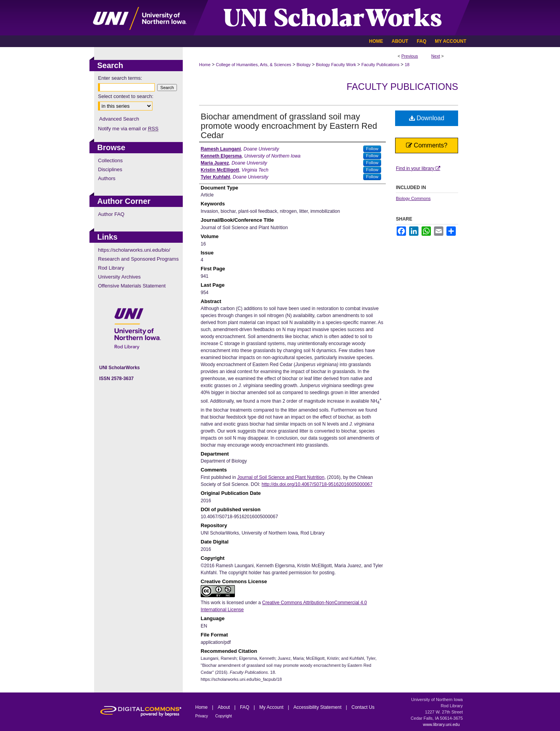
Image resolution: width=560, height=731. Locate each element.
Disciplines (110, 169)
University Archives (119, 277)
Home (205, 65)
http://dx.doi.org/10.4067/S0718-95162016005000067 (317, 484)
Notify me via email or (128, 129)
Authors (107, 178)
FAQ (245, 707)
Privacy (202, 716)
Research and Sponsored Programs (138, 259)
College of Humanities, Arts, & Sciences (254, 65)
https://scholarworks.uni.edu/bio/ (134, 250)
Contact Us (363, 707)
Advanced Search (119, 119)
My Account (272, 707)
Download (427, 118)
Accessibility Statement (318, 707)
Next (436, 56)
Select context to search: (126, 96)
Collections (110, 160)
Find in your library (418, 168)
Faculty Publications (380, 65)
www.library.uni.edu (441, 724)
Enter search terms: (120, 78)
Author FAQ (111, 214)
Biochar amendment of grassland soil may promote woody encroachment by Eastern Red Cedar (289, 126)
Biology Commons (413, 198)
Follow (372, 149)
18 (407, 65)
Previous (410, 56)
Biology (304, 65)
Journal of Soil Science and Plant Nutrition (281, 477)
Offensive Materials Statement (132, 286)
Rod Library (111, 268)
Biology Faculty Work (336, 65)
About (225, 707)
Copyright (224, 716)
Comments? (427, 145)
